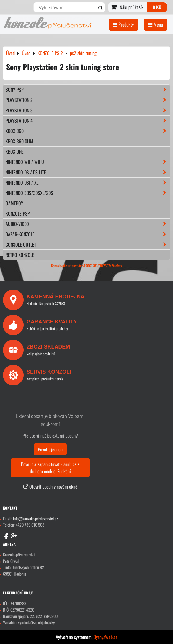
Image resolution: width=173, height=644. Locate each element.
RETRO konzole (20, 255)
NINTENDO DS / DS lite (88, 172)
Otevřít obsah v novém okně (50, 487)
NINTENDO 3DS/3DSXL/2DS (88, 193)
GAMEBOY (14, 203)
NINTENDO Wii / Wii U (88, 162)
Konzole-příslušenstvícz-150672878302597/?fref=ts (87, 266)
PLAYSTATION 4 (88, 121)
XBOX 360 (88, 131)
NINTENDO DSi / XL (88, 183)
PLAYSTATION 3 (88, 110)
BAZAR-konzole (88, 234)
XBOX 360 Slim (19, 141)
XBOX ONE (15, 152)
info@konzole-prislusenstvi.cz (35, 519)
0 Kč (157, 7)
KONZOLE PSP (18, 213)
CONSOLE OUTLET (88, 244)
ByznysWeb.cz (106, 637)
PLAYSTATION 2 (88, 100)
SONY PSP (88, 90)
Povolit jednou (50, 449)
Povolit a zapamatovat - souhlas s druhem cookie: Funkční (50, 468)
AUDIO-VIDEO (88, 224)
